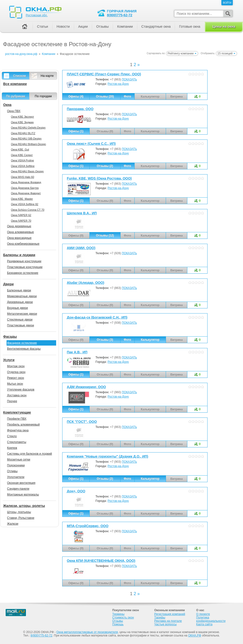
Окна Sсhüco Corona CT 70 (28, 210)
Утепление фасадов (21, 390)
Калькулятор (150, 340)
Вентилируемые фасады (24, 349)
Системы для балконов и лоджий (30, 454)
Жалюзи (13, 524)
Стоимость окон (123, 618)
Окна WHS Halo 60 (22, 177)
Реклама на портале (168, 621)
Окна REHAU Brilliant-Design (28, 144)
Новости (63, 26)
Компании (125, 26)
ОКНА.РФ (195, 635)
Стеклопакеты (17, 442)
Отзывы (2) (105, 166)
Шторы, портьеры (19, 512)
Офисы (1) (76, 131)
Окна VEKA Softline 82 (25, 204)
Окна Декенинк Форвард (26, 182)
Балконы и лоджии (19, 255)
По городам (43, 96)
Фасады (10, 337)
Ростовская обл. (37, 15)
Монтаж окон (16, 366)
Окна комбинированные (23, 244)
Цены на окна (224, 26)
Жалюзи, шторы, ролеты (24, 506)
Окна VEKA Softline (23, 166)
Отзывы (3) (105, 340)
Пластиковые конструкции (25, 267)
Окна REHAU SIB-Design (26, 139)
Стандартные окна (156, 26)
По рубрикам (16, 96)
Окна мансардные (19, 238)
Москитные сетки (19, 460)
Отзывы (102, 26)
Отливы (12, 471)
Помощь (118, 624)
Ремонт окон (16, 378)
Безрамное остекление (23, 273)
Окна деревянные (19, 226)
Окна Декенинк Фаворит (26, 193)
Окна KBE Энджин (22, 122)
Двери (8, 284)
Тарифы (160, 618)
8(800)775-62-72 (120, 15)
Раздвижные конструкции (24, 261)
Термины (118, 614)
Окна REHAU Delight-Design (28, 128)
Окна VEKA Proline (22, 160)
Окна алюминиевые (20, 232)
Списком (19, 76)
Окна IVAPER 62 (21, 215)
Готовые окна (190, 26)
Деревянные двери (20, 302)
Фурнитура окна (18, 430)
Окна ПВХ (14, 111)
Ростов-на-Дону (118, 84)
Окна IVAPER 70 (21, 221)
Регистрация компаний (170, 614)
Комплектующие (17, 412)
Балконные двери (19, 290)
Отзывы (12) (105, 235)
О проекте (203, 614)
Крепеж (12, 448)
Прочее (12, 401)
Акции (83, 26)
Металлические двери (22, 314)
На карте (47, 76)
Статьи (42, 26)
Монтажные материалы (23, 495)
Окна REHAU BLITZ (23, 133)
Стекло (12, 436)
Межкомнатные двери (22, 296)
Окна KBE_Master (22, 199)
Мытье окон (15, 384)
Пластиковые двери (21, 325)
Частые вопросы (165, 624)
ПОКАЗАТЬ (129, 79)
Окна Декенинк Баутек (25, 188)
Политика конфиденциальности (211, 619)
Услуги (9, 360)
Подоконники (16, 465)
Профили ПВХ (17, 419)
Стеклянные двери (20, 320)
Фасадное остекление (22, 343)
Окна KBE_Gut (20, 149)
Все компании (15, 84)
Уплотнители (16, 477)
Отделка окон (16, 372)
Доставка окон (17, 395)
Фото (127, 96)
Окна (7, 105)
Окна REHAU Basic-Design (27, 171)
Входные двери (17, 308)
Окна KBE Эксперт (22, 117)
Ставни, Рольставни (21, 518)
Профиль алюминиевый (23, 425)
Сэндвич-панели (18, 489)
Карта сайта (204, 624)
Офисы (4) (76, 96)
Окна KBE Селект (22, 155)
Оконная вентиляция (21, 483)
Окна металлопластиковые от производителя (87, 632)
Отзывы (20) (105, 96)
